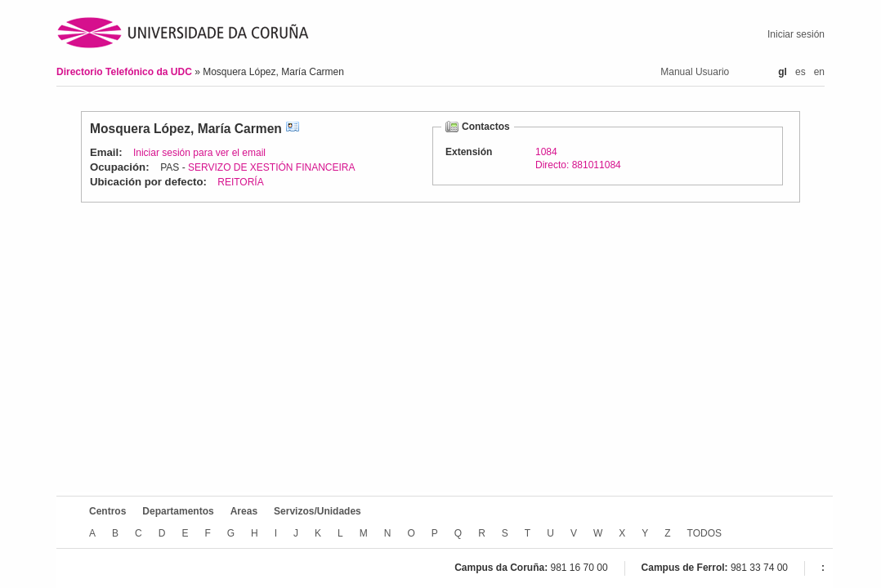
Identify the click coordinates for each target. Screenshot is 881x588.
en (819, 72)
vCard (293, 129)
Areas (244, 511)
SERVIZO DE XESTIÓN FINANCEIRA (271, 167)
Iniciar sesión (796, 34)
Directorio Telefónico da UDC (125, 72)
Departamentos (178, 511)
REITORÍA (240, 182)
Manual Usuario (695, 72)
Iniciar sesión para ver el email (199, 153)
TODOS (704, 533)
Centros (107, 511)
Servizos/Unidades (318, 511)
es (801, 72)
